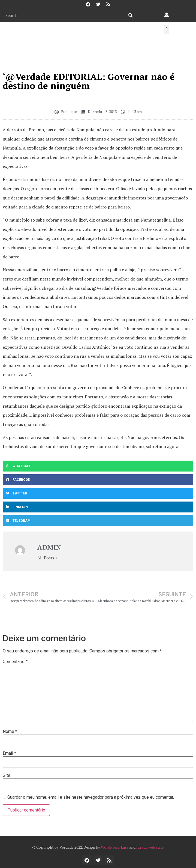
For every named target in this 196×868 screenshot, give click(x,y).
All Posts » (47, 558)
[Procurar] (130, 15)
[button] (167, 29)
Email (9, 753)
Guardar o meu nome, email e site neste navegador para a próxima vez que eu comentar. (91, 797)
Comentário (15, 662)
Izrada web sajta (150, 847)
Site (7, 775)
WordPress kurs (115, 847)
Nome (10, 732)
